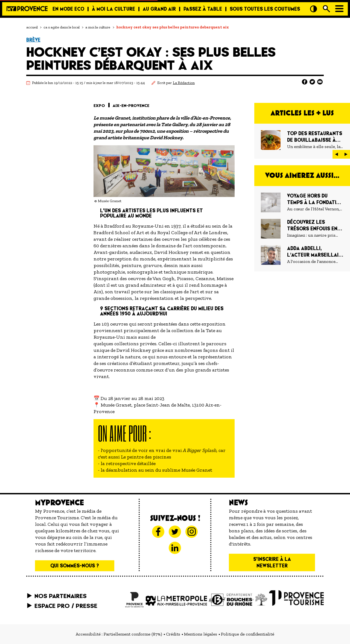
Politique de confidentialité (248, 634)
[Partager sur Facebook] (305, 82)
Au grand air (159, 9)
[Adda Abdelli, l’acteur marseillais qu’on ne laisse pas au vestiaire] (302, 255)
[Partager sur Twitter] (312, 82)
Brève (33, 40)
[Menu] (339, 9)
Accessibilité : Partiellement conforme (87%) (119, 634)
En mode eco (68, 9)
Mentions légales (201, 634)
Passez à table (203, 9)
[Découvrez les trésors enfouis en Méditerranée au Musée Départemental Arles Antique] (302, 229)
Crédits (173, 634)
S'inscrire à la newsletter (272, 562)
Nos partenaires (61, 596)
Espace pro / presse (66, 606)
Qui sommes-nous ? (75, 566)
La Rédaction (184, 83)
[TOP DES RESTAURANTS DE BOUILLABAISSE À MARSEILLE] (302, 140)
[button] (337, 154)
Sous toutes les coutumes (265, 9)
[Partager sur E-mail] (320, 82)
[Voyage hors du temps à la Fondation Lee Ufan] (302, 202)
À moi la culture (113, 9)
